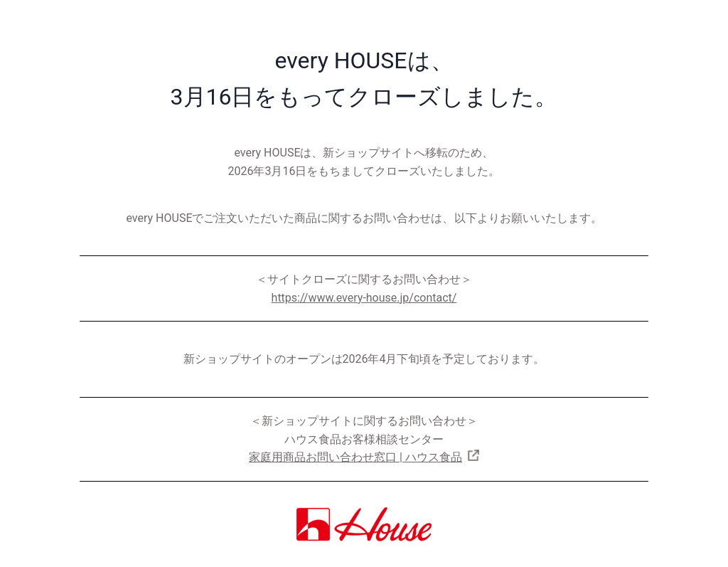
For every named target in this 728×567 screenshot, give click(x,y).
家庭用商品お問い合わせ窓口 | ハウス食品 (355, 457)
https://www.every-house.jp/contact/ (364, 298)
